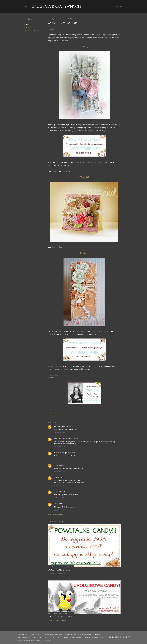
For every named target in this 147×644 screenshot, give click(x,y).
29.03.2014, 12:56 (59, 432)
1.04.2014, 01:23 (59, 510)
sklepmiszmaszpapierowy (64, 438)
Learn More (114, 637)
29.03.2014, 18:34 (60, 447)
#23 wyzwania (105, 35)
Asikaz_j (84, 46)
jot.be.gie (58, 491)
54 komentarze (61, 574)
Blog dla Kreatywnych (57, 6)
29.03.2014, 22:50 (60, 471)
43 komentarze (61, 620)
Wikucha (28, 28)
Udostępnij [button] (28, 19)
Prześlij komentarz (55, 515)
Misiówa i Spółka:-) (61, 426)
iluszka (57, 477)
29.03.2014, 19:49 (60, 459)
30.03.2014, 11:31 (59, 485)
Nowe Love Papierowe (63, 453)
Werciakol (84, 177)
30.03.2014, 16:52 (60, 498)
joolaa (56, 465)
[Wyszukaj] (118, 6)
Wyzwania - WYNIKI (32, 30)
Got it (126, 637)
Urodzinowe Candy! (62, 616)
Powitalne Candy (60, 570)
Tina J (56, 504)
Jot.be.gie (84, 253)
